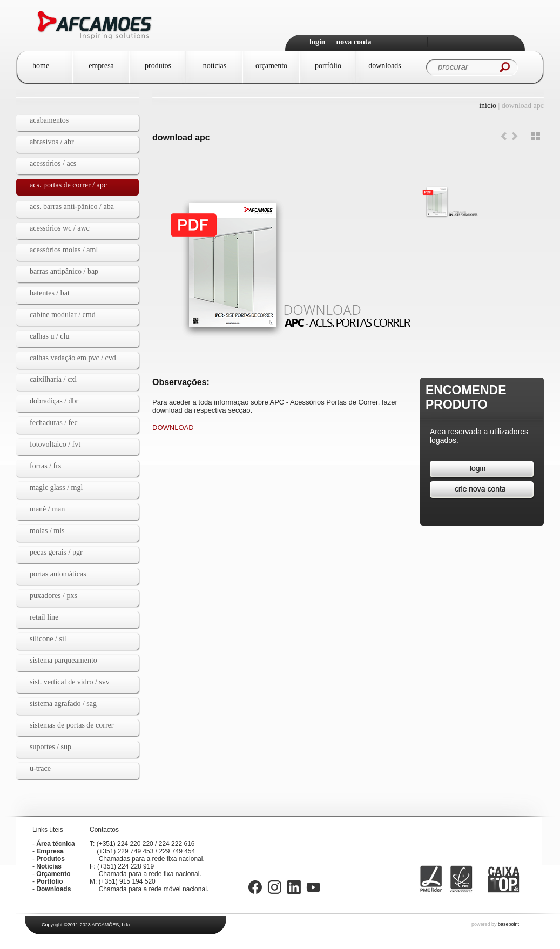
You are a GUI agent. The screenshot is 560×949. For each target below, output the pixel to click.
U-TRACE (40, 768)
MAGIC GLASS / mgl (56, 487)
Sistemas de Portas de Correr (72, 725)
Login (318, 42)
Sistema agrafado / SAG (63, 704)
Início (488, 106)
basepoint (508, 924)
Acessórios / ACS (53, 163)
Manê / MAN (47, 509)
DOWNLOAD (173, 428)
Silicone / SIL (48, 639)
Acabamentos (49, 120)
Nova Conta (354, 42)
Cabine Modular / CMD (63, 315)
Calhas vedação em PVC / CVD (73, 358)
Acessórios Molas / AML (64, 250)
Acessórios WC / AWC (60, 228)
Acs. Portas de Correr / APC (68, 185)
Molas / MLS (47, 531)
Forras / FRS (45, 466)
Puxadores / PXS (53, 595)
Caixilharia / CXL (53, 379)
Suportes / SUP (50, 747)
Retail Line (44, 617)
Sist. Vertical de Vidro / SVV (70, 682)
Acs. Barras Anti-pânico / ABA (72, 207)
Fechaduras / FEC (54, 423)
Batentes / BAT (50, 293)
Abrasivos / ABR (52, 142)
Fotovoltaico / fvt (55, 444)
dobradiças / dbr (54, 401)
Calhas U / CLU (49, 336)
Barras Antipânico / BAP (64, 271)
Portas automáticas (58, 574)
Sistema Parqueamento (63, 660)
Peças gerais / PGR (56, 552)
